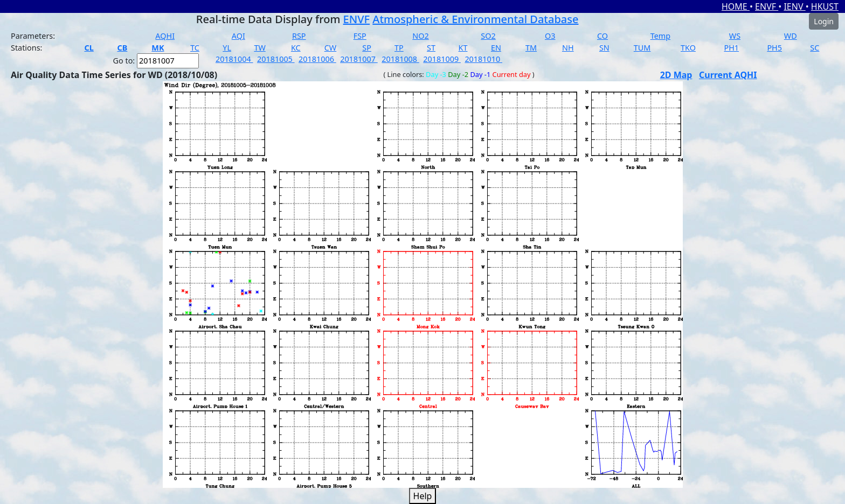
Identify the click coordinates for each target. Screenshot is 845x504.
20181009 (442, 59)
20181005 (276, 59)
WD (791, 36)
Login (824, 21)
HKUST (825, 6)
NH (568, 48)
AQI (238, 36)
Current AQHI (728, 75)
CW (330, 48)
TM (531, 48)
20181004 (234, 59)
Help (423, 496)
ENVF (767, 6)
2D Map (676, 75)
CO (602, 36)
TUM (642, 48)
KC (296, 48)
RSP (299, 36)
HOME (736, 6)
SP (367, 48)
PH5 (774, 48)
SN (604, 48)
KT (463, 48)
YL (227, 48)
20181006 (317, 59)
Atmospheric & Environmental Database (475, 19)
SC (815, 48)
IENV (794, 6)
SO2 (488, 36)
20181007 (359, 59)
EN (496, 48)
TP (399, 48)
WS (735, 36)
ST (431, 48)
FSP (360, 36)
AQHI (165, 36)
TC (195, 48)
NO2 (420, 36)
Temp (660, 36)
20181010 (483, 59)
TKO (688, 48)
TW (259, 48)
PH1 (731, 48)
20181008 (400, 59)
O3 (550, 36)
